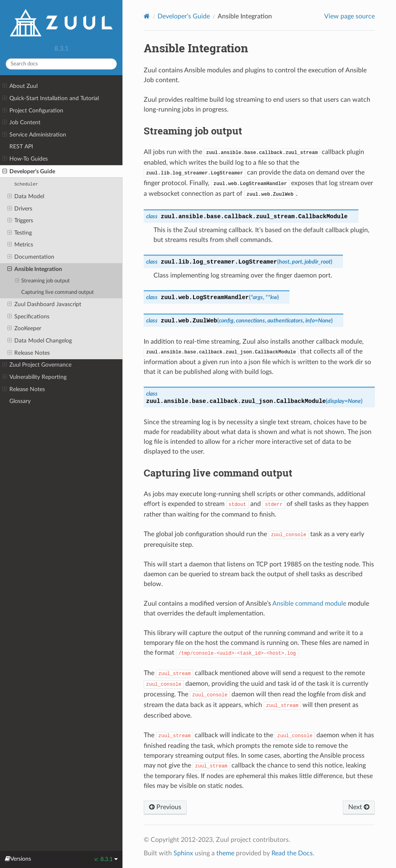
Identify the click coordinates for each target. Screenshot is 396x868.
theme (225, 853)
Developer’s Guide (29, 172)
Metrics (20, 245)
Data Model (26, 197)
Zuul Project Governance (37, 365)
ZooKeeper (24, 329)
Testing (20, 233)
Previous (165, 807)
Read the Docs (292, 853)
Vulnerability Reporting (34, 377)
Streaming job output (43, 281)
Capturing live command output (58, 292)
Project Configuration (33, 111)
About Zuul (20, 86)
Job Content (21, 123)
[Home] (147, 16)
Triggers (20, 221)
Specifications (28, 317)
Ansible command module (309, 604)
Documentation (31, 257)
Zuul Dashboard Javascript (44, 304)
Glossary (20, 401)
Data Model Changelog (40, 341)
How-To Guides (25, 159)
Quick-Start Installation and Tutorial (51, 98)
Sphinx (183, 853)
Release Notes (29, 353)
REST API (21, 147)
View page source (349, 16)
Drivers (20, 209)
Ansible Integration (35, 269)
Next (359, 807)
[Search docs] (61, 64)
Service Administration (34, 135)
